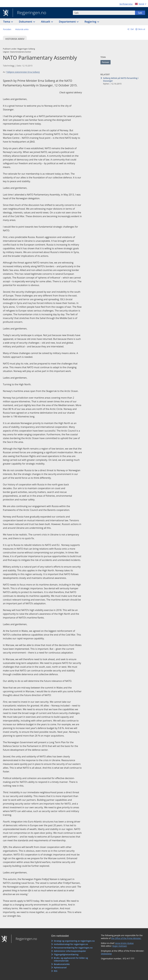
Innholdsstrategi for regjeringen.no (71, 944)
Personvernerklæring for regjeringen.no (73, 948)
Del (132, 29)
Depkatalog (106, 954)
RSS (55, 971)
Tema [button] (7, 22)
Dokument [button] (26, 22)
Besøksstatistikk (62, 964)
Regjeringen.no (29, 13)
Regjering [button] (91, 22)
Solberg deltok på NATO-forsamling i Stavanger (121, 79)
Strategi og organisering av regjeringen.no (74, 941)
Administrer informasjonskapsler (70, 951)
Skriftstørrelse (126, 4)
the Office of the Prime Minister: (126, 938)
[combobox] (104, 13)
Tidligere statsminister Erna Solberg (23, 72)
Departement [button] (68, 22)
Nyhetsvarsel (60, 967)
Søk (140, 13)
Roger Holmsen (120, 946)
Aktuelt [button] (46, 22)
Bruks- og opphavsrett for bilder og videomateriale (71, 959)
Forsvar (106, 62)
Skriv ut (142, 29)
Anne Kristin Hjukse (124, 943)
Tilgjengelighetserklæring (66, 954)
